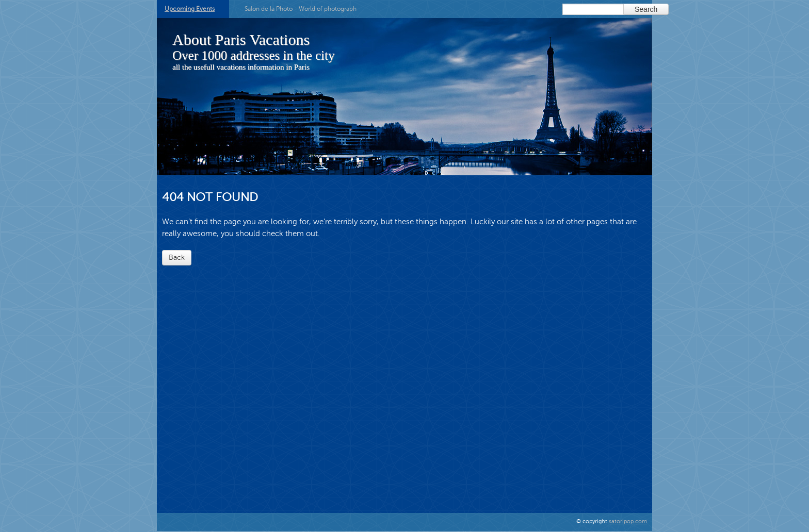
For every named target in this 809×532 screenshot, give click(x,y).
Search (646, 9)
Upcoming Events (190, 9)
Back (177, 257)
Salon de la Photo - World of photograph (301, 9)
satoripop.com (628, 521)
